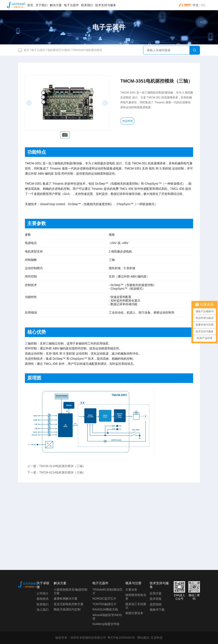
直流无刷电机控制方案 (69, 604)
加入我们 (43, 610)
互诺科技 (157, 638)
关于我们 (42, 5)
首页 (30, 5)
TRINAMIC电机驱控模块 (87, 50)
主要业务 (131, 590)
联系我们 (87, 5)
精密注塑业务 (134, 613)
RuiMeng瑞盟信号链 (106, 624)
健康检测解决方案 (66, 599)
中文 (196, 5)
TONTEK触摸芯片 (104, 604)
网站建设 (143, 638)
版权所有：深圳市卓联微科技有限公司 (81, 638)
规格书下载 (157, 610)
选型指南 (156, 604)
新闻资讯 (43, 599)
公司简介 (43, 593)
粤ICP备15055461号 (121, 638)
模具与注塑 (133, 583)
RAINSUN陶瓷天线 (105, 609)
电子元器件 (71, 5)
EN (203, 5)
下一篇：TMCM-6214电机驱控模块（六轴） (57, 472)
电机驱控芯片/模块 (59, 50)
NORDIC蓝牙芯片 (104, 599)
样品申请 (129, 121)
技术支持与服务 (106, 5)
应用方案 (156, 593)
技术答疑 (156, 599)
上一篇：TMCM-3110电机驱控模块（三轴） (57, 466)
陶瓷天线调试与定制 (67, 609)
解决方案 (56, 5)
